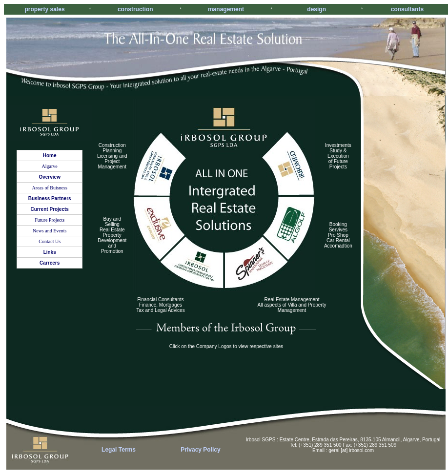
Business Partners (50, 198)
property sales (45, 9)
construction (135, 9)
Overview (49, 177)
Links (50, 252)
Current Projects (50, 209)
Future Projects (50, 220)
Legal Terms (119, 450)
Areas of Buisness (50, 188)
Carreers (50, 263)
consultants (407, 9)
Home (50, 155)
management (226, 9)
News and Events (50, 231)
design (316, 9)
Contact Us (50, 241)
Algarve (50, 166)
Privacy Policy (200, 450)
